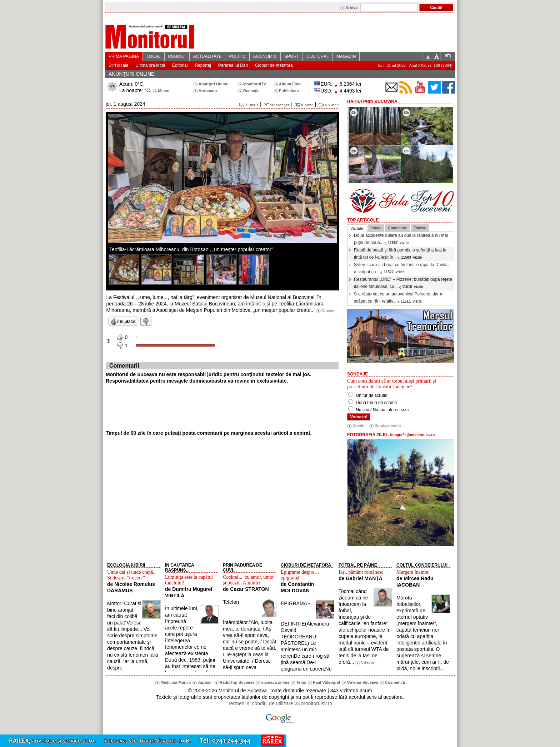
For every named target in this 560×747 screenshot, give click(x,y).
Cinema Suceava (363, 682)
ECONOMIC (265, 56)
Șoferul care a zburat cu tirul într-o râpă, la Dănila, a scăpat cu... (401, 268)
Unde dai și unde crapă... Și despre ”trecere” (132, 575)
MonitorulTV (255, 84)
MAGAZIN (346, 56)
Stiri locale (118, 65)
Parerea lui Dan (233, 65)
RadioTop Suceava (237, 682)
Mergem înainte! (413, 572)
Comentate (397, 228)
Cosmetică (395, 682)
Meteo (164, 91)
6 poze (307, 105)
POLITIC (237, 56)
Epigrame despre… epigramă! (300, 575)
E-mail (252, 105)
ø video (332, 105)
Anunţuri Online (213, 84)
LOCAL (153, 56)
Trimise (420, 228)
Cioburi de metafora (274, 65)
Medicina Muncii (176, 682)
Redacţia (251, 91)
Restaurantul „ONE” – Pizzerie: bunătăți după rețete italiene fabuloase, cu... (403, 283)
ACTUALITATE (207, 56)
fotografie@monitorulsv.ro (412, 435)
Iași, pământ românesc (361, 572)
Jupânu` (205, 682)
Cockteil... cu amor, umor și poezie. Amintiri (248, 580)
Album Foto (290, 84)
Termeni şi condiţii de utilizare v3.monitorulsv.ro (280, 703)
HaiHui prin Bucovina (372, 101)
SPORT (292, 56)
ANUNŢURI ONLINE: (132, 74)
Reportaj (203, 65)
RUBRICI (177, 56)
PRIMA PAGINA (124, 56)
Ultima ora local (150, 65)
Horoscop (208, 91)
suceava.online (275, 682)
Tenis (301, 682)
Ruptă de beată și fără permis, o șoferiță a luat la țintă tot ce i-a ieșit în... (400, 254)
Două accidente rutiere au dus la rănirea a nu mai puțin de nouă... (401, 239)
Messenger (280, 105)
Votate (376, 228)
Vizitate (357, 228)
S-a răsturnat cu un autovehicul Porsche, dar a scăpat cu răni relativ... (398, 298)
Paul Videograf (327, 682)
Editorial (180, 65)
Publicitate (289, 91)
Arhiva (351, 8)
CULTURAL (317, 56)
